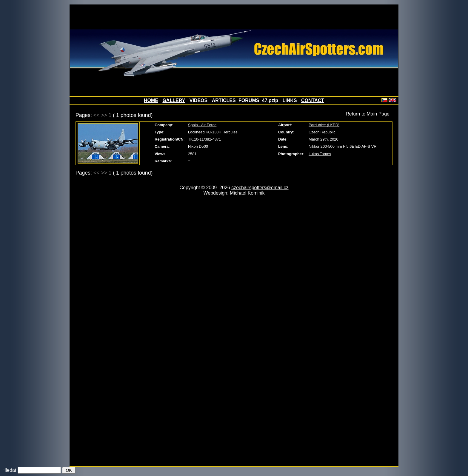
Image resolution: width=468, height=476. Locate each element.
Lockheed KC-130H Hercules (213, 132)
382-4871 (213, 139)
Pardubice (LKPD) (324, 125)
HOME (151, 100)
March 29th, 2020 (324, 139)
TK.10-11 (196, 139)
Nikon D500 (198, 146)
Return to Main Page (368, 114)
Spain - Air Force (202, 125)
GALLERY (174, 100)
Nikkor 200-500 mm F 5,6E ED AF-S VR (343, 146)
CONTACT (313, 100)
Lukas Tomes (320, 154)
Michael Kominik (247, 193)
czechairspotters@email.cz (260, 188)
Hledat (9, 470)
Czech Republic (322, 132)
